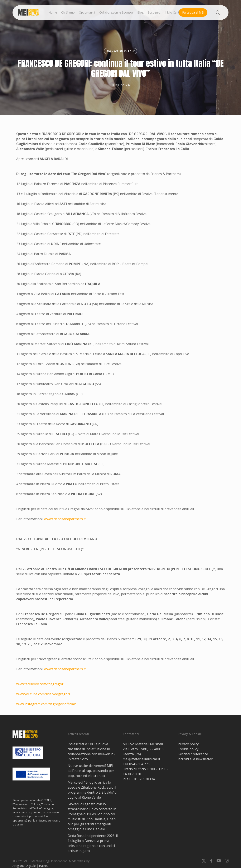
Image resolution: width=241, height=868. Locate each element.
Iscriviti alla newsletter (195, 759)
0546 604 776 (139, 764)
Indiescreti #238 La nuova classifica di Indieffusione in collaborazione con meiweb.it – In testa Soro (92, 752)
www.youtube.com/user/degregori (43, 694)
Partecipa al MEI (193, 12)
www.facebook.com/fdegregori (40, 684)
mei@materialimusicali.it (141, 759)
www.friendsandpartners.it (65, 519)
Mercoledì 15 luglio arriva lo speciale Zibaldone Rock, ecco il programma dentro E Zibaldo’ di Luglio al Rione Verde (92, 790)
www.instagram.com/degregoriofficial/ (46, 704)
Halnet (43, 866)
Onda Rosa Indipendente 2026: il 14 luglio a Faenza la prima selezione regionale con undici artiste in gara (93, 843)
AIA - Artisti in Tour (120, 51)
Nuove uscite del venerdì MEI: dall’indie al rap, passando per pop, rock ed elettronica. (91, 771)
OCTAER (46, 800)
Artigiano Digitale (24, 866)
